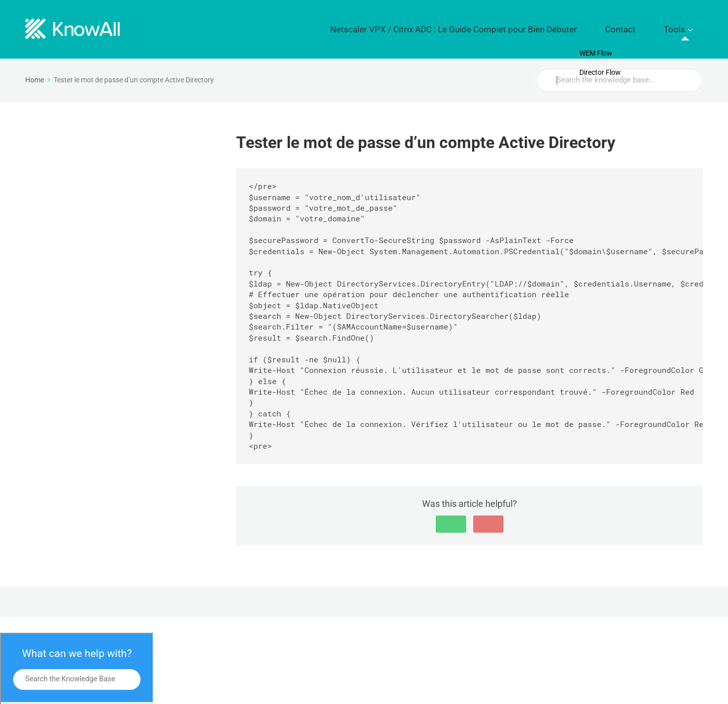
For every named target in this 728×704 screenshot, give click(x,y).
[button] (451, 517)
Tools (681, 26)
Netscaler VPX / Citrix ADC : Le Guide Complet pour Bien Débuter (503, 26)
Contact (642, 26)
